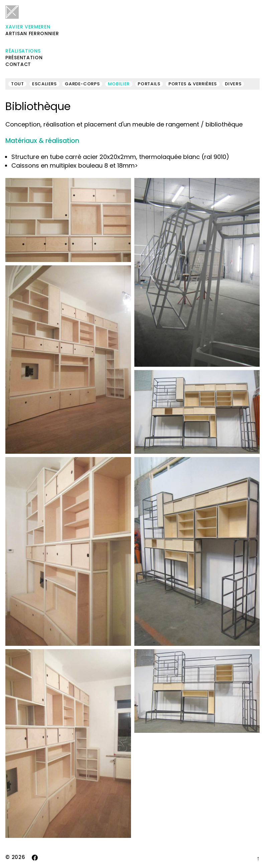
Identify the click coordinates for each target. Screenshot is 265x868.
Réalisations (23, 51)
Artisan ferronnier (32, 21)
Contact (18, 64)
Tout (18, 84)
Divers (233, 84)
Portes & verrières (193, 84)
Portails (149, 84)
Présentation (24, 58)
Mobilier (119, 84)
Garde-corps (82, 84)
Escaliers (44, 84)
